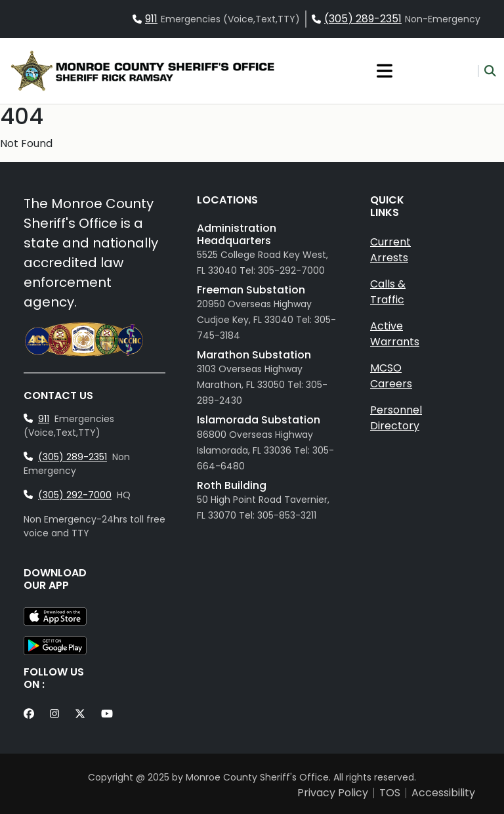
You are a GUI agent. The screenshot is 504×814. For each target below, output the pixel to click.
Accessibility (443, 793)
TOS (390, 793)
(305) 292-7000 (75, 495)
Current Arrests (390, 250)
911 (151, 19)
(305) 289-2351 (363, 19)
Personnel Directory (396, 418)
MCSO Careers (391, 376)
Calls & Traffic (388, 292)
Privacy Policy (333, 793)
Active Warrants (395, 334)
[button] (487, 71)
